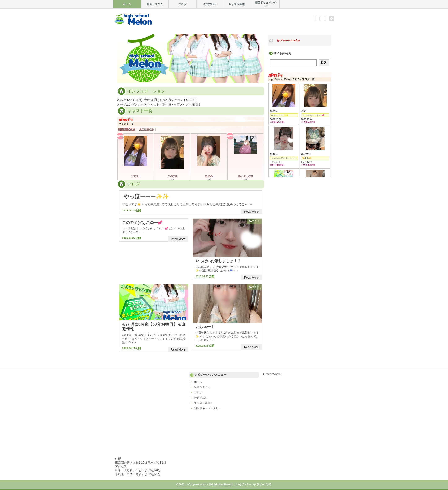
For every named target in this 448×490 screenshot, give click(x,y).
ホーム (198, 382)
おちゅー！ (205, 327)
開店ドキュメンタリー (208, 408)
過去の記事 (273, 374)
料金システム (202, 387)
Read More (251, 212)
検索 (324, 63)
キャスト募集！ (204, 403)
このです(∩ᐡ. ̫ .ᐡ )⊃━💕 (142, 223)
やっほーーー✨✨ (146, 196)
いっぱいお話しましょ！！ (218, 261)
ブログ (256, 221)
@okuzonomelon (288, 40)
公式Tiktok (200, 398)
